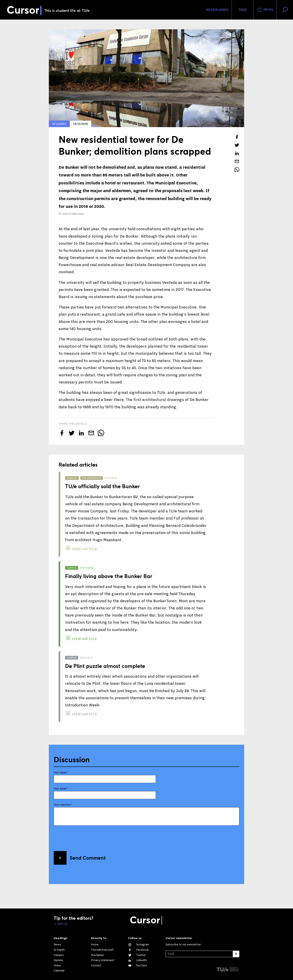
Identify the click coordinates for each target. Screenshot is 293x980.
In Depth (59, 950)
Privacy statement (103, 960)
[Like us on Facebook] (138, 950)
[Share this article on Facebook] (237, 137)
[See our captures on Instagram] (139, 945)
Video (57, 966)
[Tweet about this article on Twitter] (237, 145)
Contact (96, 966)
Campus (59, 955)
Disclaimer (98, 955)
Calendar (59, 971)
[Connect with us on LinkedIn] (138, 960)
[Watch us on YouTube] (138, 966)
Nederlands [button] (217, 10)
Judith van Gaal (73, 214)
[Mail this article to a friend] (237, 161)
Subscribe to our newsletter (183, 945)
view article (84, 549)
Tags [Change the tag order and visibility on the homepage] (243, 10)
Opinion (58, 960)
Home (95, 945)
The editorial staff (102, 950)
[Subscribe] (236, 954)
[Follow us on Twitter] (137, 955)
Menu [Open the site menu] (265, 10)
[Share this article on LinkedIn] (237, 153)
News (57, 945)
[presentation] (85, 837)
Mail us (62, 924)
